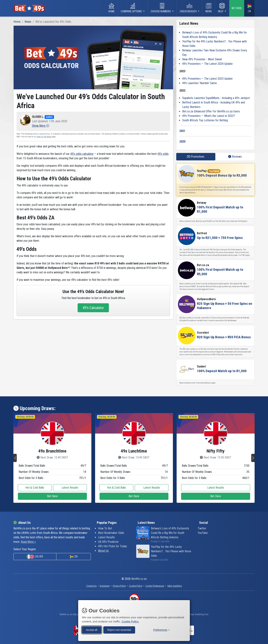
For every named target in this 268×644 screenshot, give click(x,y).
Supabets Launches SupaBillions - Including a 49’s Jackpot (216, 98)
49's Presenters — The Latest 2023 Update (207, 79)
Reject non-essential (119, 629)
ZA (249, 8)
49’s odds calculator (82, 154)
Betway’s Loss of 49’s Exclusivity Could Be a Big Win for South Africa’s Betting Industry (170, 533)
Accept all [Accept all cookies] (92, 629)
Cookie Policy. (130, 621)
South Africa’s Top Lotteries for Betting (205, 120)
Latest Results (70, 488)
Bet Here (52, 496)
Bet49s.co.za (139, 579)
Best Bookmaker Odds (111, 533)
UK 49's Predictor (108, 542)
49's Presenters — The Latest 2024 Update (207, 64)
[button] (41, 126)
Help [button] (221, 8)
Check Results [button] (189, 8)
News (209, 8)
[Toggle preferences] (161, 629)
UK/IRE (35, 557)
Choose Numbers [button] (161, 8)
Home (111, 8)
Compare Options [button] (132, 8)
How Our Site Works (44, 137)
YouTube (203, 533)
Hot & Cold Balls (35, 488)
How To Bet (105, 528)
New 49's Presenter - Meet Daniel (202, 59)
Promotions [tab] (196, 157)
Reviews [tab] (235, 157)
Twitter (202, 528)
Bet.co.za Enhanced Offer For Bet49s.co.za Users (211, 111)
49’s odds (163, 154)
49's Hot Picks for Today (113, 546)
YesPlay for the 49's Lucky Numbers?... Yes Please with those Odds (171, 551)
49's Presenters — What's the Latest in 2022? (209, 116)
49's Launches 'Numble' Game (200, 83)
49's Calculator (93, 308)
